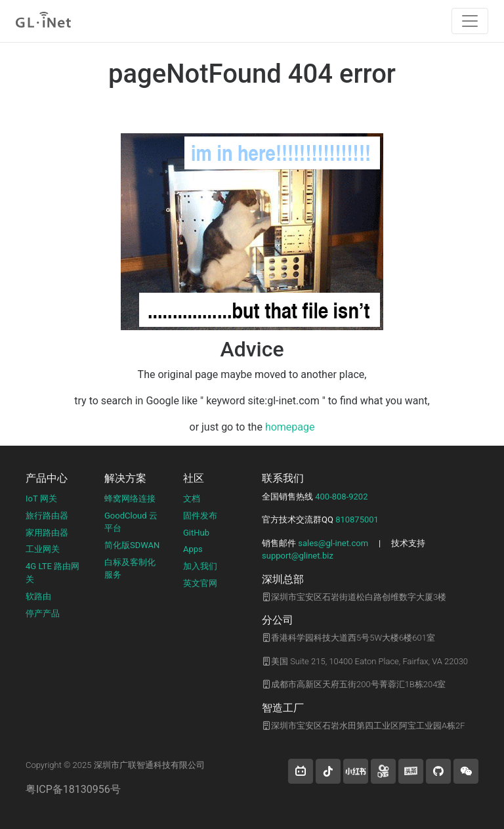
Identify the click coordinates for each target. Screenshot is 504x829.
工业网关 (43, 549)
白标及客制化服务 (130, 569)
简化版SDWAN (132, 545)
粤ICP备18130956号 (73, 789)
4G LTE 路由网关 (52, 573)
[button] (301, 771)
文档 (192, 499)
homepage (290, 427)
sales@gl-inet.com (333, 543)
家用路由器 (47, 533)
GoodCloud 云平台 (131, 522)
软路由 (38, 596)
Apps (193, 549)
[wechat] (466, 771)
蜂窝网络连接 (130, 499)
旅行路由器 (47, 516)
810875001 (357, 520)
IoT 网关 (41, 499)
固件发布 (200, 516)
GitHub (196, 533)
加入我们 (200, 566)
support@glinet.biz (298, 556)
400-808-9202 (341, 497)
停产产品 (43, 613)
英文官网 (200, 583)
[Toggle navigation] (470, 21)
